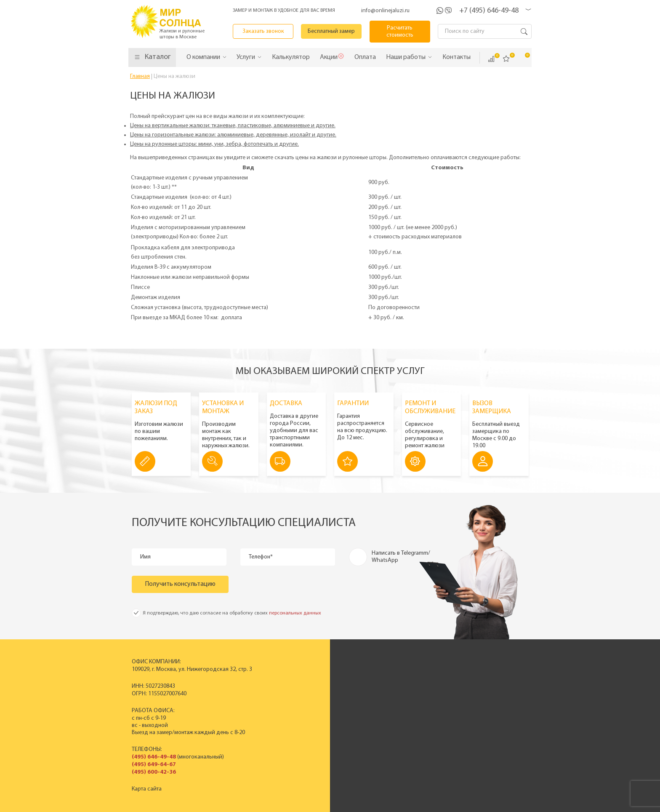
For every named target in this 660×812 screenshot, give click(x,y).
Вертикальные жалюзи (297, 676)
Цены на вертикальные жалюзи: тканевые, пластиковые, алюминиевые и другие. (233, 126)
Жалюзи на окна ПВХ (294, 712)
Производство (405, 683)
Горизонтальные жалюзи (299, 690)
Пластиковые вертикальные (303, 683)
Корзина (522, 59)
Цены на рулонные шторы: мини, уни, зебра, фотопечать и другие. (214, 144)
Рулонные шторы (290, 704)
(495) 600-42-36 (154, 772)
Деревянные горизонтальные (305, 697)
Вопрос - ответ (483, 726)
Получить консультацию (180, 584)
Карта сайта (147, 789)
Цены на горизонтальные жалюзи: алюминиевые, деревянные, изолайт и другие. (233, 135)
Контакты (397, 712)
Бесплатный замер (331, 31)
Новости (397, 697)
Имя (145, 557)
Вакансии (398, 719)
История (397, 676)
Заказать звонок (263, 31)
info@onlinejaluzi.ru (385, 11)
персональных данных (295, 613)
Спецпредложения (489, 697)
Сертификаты (403, 690)
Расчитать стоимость (400, 32)
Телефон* (261, 557)
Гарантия (476, 712)
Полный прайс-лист (293, 719)
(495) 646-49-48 (154, 757)
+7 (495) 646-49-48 (489, 11)
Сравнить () (491, 59)
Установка (478, 704)
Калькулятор (431, 763)
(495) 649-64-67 (154, 765)
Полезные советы (487, 719)
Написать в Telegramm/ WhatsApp (401, 557)
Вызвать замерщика (490, 690)
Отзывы (395, 704)
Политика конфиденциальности (309, 805)
